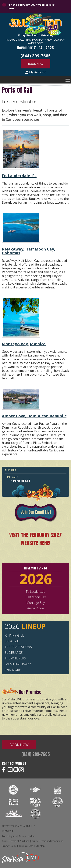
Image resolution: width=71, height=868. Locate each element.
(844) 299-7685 (36, 754)
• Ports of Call (21, 481)
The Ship (10, 470)
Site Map (40, 846)
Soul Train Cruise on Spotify (16, 770)
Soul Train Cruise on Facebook (5, 770)
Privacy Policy (9, 846)
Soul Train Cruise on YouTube (10, 770)
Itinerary (11, 477)
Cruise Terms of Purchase (16, 841)
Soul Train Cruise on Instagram (22, 770)
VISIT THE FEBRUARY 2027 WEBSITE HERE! (35, 539)
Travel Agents (9, 836)
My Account (35, 72)
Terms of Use (26, 846)
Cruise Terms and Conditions (47, 841)
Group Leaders (27, 836)
